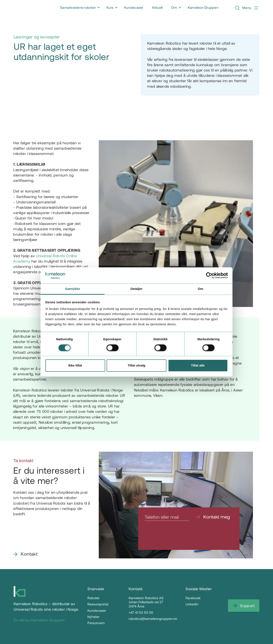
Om (174, 7)
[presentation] (177, 536)
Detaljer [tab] (136, 289)
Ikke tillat (75, 366)
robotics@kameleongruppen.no (153, 618)
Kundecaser (97, 610)
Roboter (94, 598)
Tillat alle (198, 366)
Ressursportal (98, 604)
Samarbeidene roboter (78, 7)
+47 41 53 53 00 (141, 612)
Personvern (96, 623)
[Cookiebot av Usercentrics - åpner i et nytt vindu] (209, 275)
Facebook (193, 598)
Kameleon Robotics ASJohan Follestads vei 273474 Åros (146, 602)
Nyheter (93, 617)
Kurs (110, 7)
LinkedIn (192, 604)
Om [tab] (200, 289)
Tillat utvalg (136, 366)
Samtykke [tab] (73, 289)
